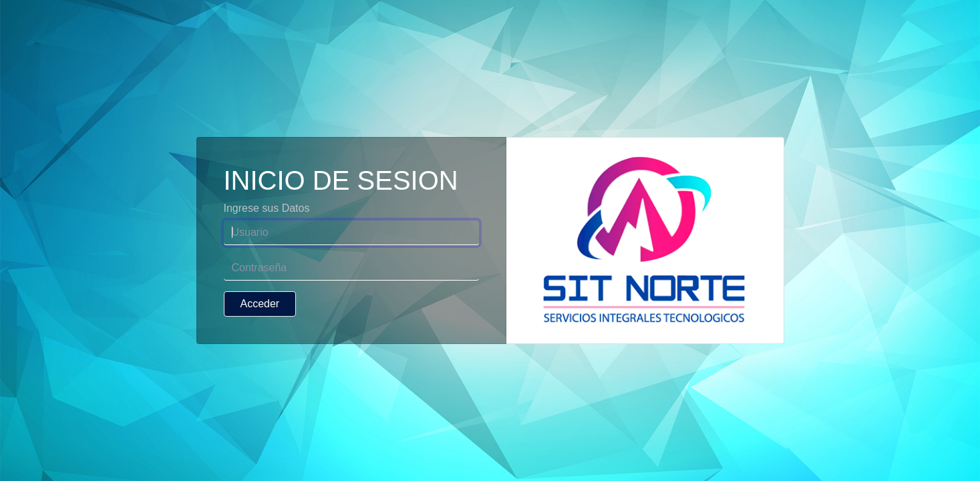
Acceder (260, 304)
